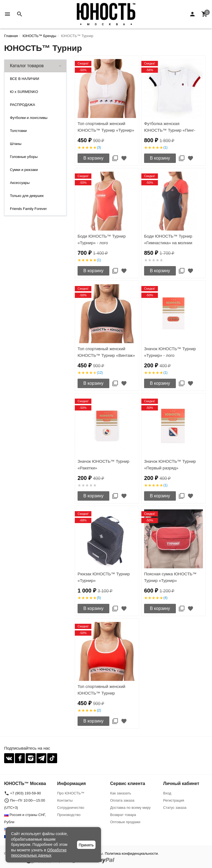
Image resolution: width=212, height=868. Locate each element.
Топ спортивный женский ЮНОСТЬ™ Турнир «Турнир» (106, 127)
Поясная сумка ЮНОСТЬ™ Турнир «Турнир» (170, 577)
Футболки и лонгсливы (29, 118)
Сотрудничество (71, 808)
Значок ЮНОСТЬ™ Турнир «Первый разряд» (170, 465)
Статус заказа (175, 808)
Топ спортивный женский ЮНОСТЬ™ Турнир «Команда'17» (101, 693)
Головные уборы (24, 157)
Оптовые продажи (125, 822)
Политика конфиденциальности (131, 853)
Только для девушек (27, 196)
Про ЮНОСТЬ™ (71, 793)
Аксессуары (20, 183)
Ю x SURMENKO (24, 92)
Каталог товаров (27, 66)
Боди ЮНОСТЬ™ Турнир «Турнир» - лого (102, 239)
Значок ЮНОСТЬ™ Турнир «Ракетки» (103, 465)
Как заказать (121, 793)
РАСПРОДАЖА (22, 105)
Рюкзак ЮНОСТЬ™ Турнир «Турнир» (104, 577)
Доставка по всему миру (130, 808)
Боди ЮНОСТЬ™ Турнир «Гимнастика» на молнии (168, 239)
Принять (86, 845)
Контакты (65, 800)
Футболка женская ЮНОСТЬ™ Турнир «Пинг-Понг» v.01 (170, 130)
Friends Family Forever (28, 209)
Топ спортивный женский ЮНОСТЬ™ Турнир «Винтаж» (106, 352)
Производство (69, 815)
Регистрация (174, 800)
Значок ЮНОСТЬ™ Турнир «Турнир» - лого (170, 352)
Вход (167, 793)
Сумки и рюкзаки (24, 170)
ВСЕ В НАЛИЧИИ (25, 79)
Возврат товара (123, 815)
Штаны (16, 144)
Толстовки (18, 131)
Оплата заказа (122, 800)
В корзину (93, 158)
